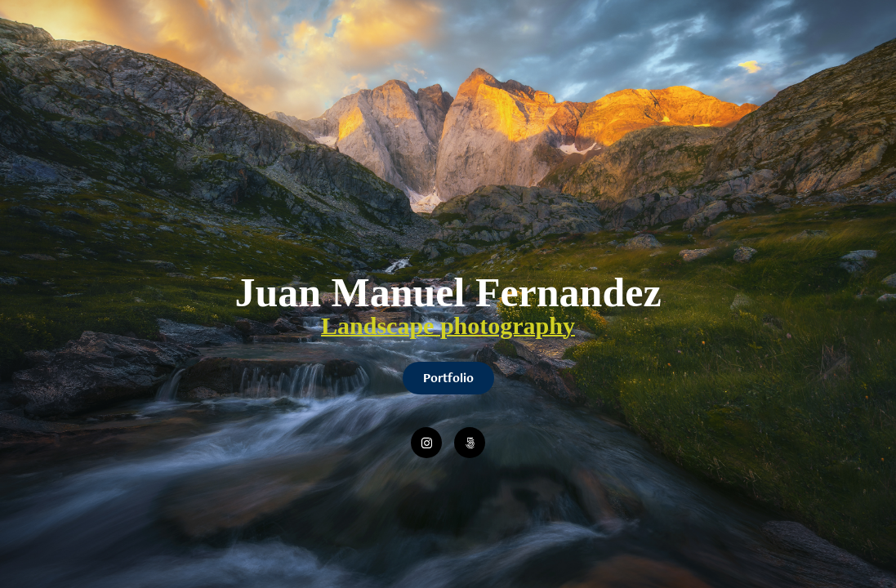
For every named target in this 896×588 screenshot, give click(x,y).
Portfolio (448, 378)
